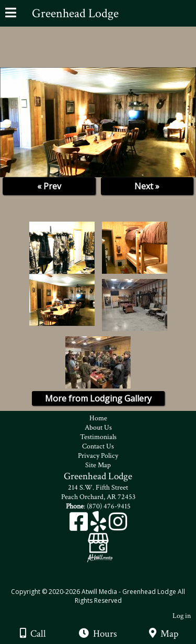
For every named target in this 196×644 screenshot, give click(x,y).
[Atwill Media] (107, 580)
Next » (147, 186)
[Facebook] (80, 525)
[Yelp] (100, 525)
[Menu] (11, 14)
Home (98, 418)
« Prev (49, 186)
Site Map (98, 465)
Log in (182, 616)
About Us (98, 428)
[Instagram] (118, 525)
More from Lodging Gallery (98, 398)
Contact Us (98, 446)
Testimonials (98, 437)
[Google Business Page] (98, 539)
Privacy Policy (98, 456)
